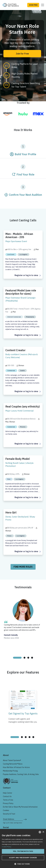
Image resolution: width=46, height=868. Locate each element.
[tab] (17, 658)
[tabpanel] (23, 625)
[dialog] (23, 848)
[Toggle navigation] (42, 5)
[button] (23, 864)
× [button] (43, 832)
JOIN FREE (33, 5)
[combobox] (40, 832)
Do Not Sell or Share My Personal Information (20, 807)
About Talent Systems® (12, 760)
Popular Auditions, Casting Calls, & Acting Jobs (21, 774)
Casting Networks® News (13, 764)
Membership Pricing (10, 771)
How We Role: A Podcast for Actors (16, 767)
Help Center (8, 793)
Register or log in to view (28, 275)
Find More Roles (23, 567)
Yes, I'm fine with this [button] (23, 851)
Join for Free (22, 54)
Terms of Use (8, 800)
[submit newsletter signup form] (25, 819)
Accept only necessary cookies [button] (23, 858)
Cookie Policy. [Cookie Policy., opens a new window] (7, 847)
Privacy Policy (8, 803)
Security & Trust (9, 814)
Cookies (6, 810)
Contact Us (7, 796)
